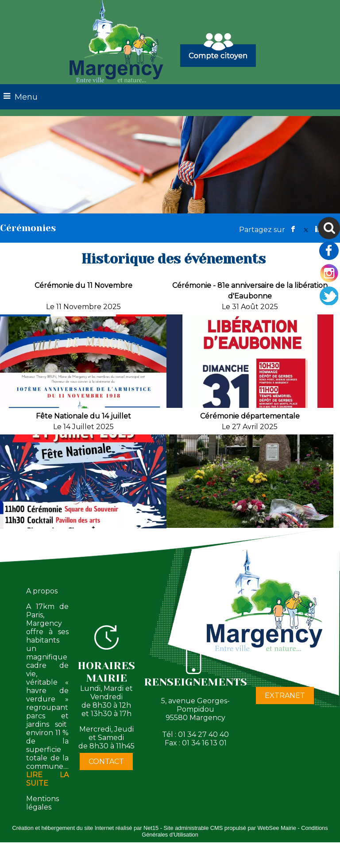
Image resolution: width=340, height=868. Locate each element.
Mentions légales (42, 803)
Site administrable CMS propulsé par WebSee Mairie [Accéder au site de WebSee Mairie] (230, 828)
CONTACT (106, 761)
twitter (306, 229)
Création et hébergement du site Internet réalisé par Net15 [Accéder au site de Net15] (85, 828)
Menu (26, 97)
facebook (293, 229)
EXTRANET (285, 696)
